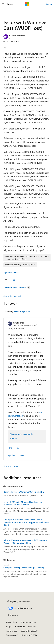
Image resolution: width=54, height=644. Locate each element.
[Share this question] (48, 15)
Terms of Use (11, 631)
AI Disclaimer (12, 622)
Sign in (49, 4)
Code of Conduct (28, 631)
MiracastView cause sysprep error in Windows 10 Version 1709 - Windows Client (25, 542)
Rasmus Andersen (17, 36)
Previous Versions (28, 622)
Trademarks (11, 635)
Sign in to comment (12, 296)
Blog (8, 627)
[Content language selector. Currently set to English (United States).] (19, 601)
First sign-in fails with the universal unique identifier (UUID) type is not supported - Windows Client (26, 522)
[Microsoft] (27, 4)
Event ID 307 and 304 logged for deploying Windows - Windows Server (23, 503)
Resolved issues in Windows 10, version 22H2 (24, 492)
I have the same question (15, 287)
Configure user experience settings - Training (24, 568)
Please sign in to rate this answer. (21, 436)
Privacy (31, 627)
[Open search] (42, 4)
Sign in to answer (11, 466)
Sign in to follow (11, 272)
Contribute (20, 627)
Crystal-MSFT (19, 323)
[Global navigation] (3, 4)
